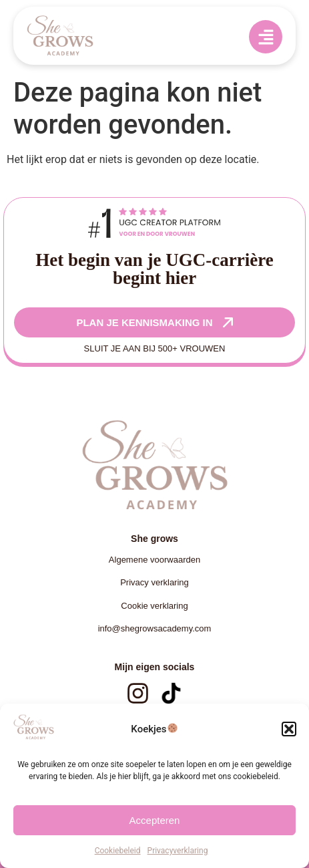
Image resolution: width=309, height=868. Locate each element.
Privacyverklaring (178, 851)
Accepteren (155, 820)
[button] (289, 729)
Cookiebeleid (118, 851)
